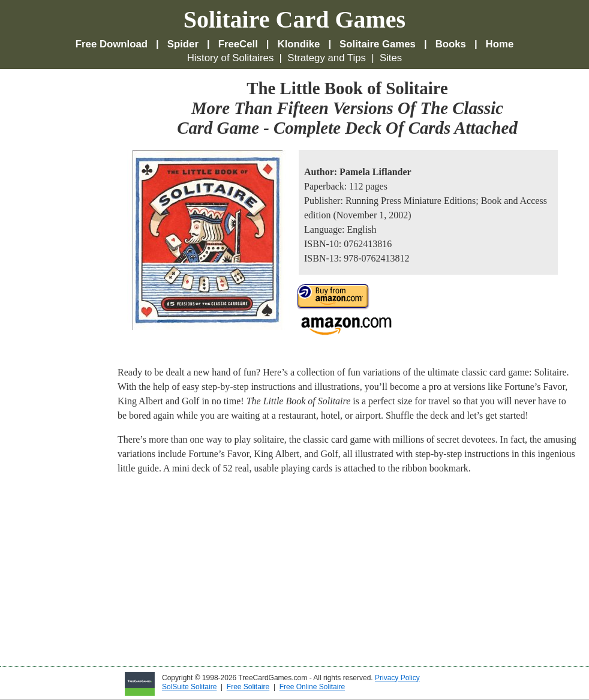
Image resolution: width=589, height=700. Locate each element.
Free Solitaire (248, 687)
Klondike (299, 44)
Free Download (112, 44)
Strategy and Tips (327, 58)
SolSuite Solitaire (189, 687)
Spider (183, 44)
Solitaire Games (378, 44)
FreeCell (238, 44)
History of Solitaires (231, 58)
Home (500, 44)
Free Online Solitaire (312, 687)
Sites (391, 58)
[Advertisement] (60, 259)
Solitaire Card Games (294, 19)
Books (451, 44)
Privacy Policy (397, 678)
